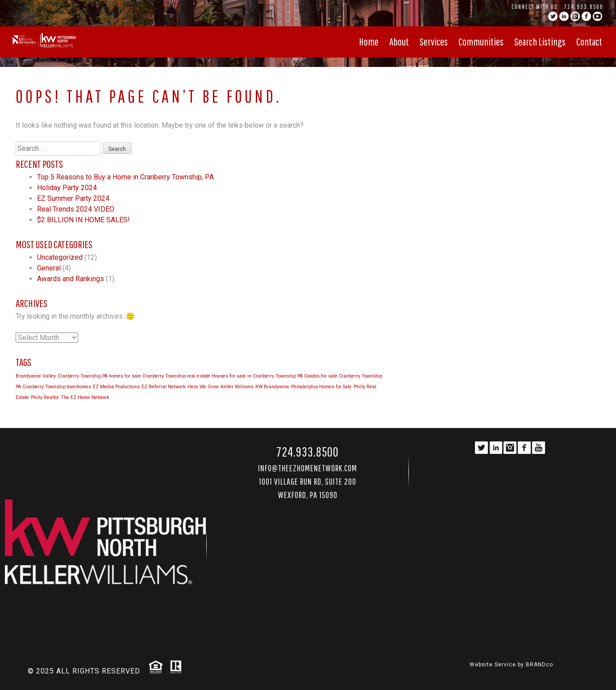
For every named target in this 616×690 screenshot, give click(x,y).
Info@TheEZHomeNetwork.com (308, 468)
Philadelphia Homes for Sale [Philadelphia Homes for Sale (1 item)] (321, 387)
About (399, 42)
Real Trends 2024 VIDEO (76, 209)
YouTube (597, 16)
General (49, 268)
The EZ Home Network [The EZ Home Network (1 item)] (85, 397)
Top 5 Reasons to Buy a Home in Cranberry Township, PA (125, 177)
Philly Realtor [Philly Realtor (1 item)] (45, 397)
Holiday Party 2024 (67, 188)
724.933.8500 (584, 7)
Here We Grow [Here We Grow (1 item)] (203, 387)
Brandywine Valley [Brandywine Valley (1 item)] (36, 376)
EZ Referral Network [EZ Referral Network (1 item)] (164, 387)
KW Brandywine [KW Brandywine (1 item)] (272, 387)
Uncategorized (60, 257)
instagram (575, 16)
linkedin (564, 16)
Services (434, 42)
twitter (553, 16)
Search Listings (540, 42)
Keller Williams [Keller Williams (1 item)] (237, 387)
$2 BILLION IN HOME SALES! (83, 220)
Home (369, 42)
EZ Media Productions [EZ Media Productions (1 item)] (116, 387)
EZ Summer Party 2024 (73, 198)
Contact (589, 42)
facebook (586, 16)
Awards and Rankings (71, 279)
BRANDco (539, 665)
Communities (481, 42)
